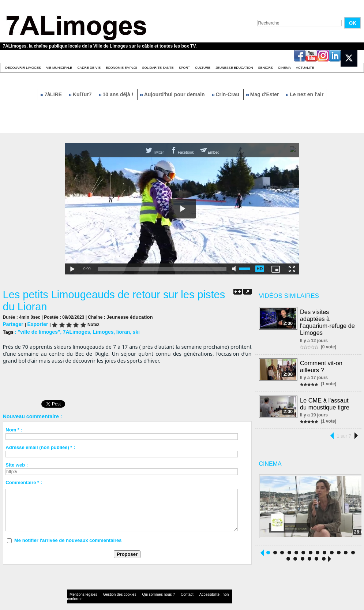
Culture (203, 68)
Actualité (305, 68)
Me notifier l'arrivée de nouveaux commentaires (68, 539)
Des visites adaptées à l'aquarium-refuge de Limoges (328, 318)
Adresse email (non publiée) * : (40, 446)
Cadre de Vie (89, 68)
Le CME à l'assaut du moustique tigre (325, 395)
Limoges (98, 331)
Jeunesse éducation (234, 68)
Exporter (36, 324)
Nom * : (14, 429)
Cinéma (284, 68)
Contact (167, 586)
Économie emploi (121, 68)
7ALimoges (73, 331)
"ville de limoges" (37, 331)
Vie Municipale (59, 68)
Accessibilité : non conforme (196, 586)
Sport (184, 68)
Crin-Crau (226, 94)
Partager (13, 324)
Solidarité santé (158, 68)
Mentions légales (81, 586)
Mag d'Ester (263, 94)
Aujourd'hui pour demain (173, 94)
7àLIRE (52, 94)
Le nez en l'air (305, 94)
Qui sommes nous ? (143, 586)
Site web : (17, 464)
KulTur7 (81, 94)
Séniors (265, 68)
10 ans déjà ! (117, 94)
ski (130, 331)
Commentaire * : (24, 481)
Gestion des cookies (111, 586)
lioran (117, 331)
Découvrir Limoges (23, 68)
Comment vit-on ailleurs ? (322, 358)
